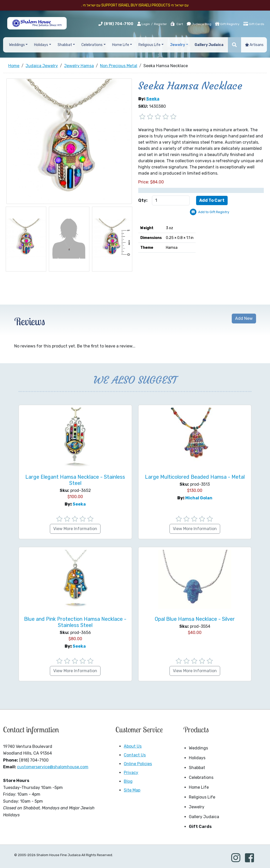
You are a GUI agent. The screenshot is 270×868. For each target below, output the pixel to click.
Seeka (153, 99)
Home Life (199, 787)
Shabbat (197, 768)
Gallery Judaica (204, 817)
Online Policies (138, 764)
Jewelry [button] (178, 45)
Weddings (198, 748)
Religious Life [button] (149, 45)
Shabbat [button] (65, 45)
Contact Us (135, 755)
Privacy (131, 773)
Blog (128, 781)
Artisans (254, 45)
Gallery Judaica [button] (209, 45)
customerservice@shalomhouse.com (53, 767)
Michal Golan (199, 498)
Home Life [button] (121, 45)
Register (160, 24)
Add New (244, 318)
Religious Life (202, 797)
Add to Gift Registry (214, 212)
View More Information (75, 529)
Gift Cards (254, 24)
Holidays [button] (41, 45)
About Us (133, 746)
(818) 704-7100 (119, 24)
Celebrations (201, 777)
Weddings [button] (17, 45)
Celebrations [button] (92, 45)
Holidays (197, 758)
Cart (177, 24)
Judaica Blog (199, 24)
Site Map (132, 790)
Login (144, 24)
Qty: (143, 200)
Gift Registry (227, 24)
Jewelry (197, 807)
